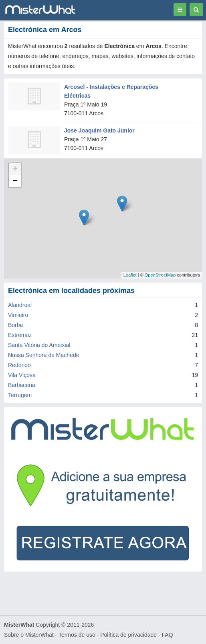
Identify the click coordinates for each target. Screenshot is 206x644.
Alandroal (20, 305)
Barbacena (22, 385)
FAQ (168, 635)
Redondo (19, 365)
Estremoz (20, 335)
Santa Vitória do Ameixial (39, 345)
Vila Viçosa (22, 375)
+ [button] (15, 169)
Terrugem (20, 395)
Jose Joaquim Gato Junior (99, 130)
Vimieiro (18, 315)
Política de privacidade (128, 635)
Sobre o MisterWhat (29, 635)
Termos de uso (77, 635)
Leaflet (130, 275)
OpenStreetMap (160, 275)
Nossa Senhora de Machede (43, 355)
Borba (15, 325)
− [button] (15, 181)
